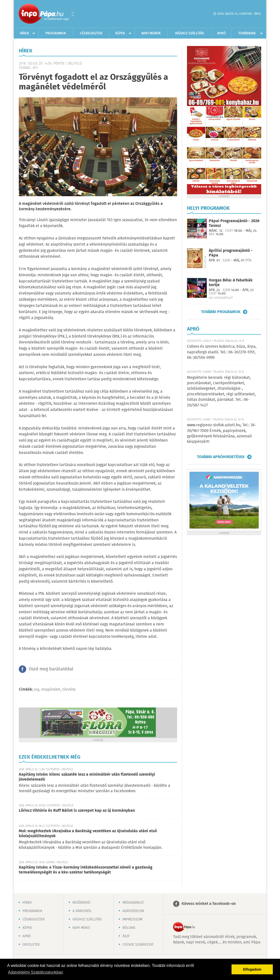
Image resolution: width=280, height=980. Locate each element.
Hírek (24, 33)
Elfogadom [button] (252, 969)
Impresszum (132, 919)
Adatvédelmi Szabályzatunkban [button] (35, 972)
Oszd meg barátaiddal (51, 669)
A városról (82, 911)
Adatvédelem (133, 911)
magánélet (51, 690)
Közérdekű (81, 903)
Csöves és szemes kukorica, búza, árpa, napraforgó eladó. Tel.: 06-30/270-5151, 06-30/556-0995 (222, 352)
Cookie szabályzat (138, 945)
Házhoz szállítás (190, 33)
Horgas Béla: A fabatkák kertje (231, 283)
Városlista (73, 14)
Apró (222, 33)
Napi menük (151, 33)
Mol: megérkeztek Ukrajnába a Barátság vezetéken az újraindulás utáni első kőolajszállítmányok (88, 834)
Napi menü (81, 928)
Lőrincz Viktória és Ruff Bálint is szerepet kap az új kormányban (77, 811)
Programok (56, 33)
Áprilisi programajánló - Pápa (231, 253)
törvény (69, 690)
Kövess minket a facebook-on (209, 904)
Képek (120, 33)
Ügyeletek (31, 945)
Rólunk (129, 928)
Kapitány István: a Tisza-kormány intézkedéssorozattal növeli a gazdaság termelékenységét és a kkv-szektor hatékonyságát (86, 870)
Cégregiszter (91, 33)
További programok (221, 312)
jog (37, 690)
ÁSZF (126, 936)
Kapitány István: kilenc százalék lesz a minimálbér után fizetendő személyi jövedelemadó (87, 777)
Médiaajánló (133, 903)
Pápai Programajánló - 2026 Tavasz (234, 223)
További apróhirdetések (221, 457)
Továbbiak (247, 33)
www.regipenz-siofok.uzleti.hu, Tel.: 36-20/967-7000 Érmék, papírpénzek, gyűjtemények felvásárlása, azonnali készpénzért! (222, 433)
